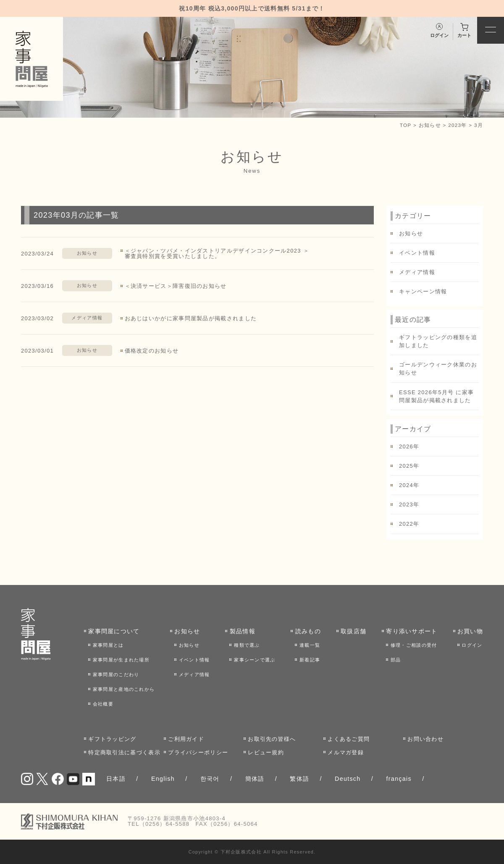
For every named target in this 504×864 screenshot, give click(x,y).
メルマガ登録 (346, 752)
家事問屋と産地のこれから (124, 689)
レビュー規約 (266, 752)
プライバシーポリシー (198, 752)
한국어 (210, 779)
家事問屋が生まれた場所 (121, 660)
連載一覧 (310, 645)
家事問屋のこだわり (116, 674)
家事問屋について (114, 631)
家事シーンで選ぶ (255, 660)
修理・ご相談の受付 (414, 645)
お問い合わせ (425, 739)
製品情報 (243, 631)
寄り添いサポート (412, 631)
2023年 (458, 125)
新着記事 (310, 660)
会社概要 (103, 704)
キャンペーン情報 (423, 291)
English (163, 779)
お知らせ (430, 125)
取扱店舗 (353, 631)
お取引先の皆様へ (272, 739)
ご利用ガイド (186, 739)
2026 (406, 446)
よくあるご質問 (349, 739)
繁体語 (299, 779)
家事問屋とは (108, 645)
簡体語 (255, 779)
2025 (406, 466)
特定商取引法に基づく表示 (124, 752)
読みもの (308, 631)
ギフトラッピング (112, 739)
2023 (406, 504)
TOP (406, 125)
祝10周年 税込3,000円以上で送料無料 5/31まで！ (252, 8)
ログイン (472, 645)
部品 (396, 660)
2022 (406, 524)
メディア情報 (87, 318)
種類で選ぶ (247, 645)
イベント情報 (417, 253)
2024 (406, 485)
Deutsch (348, 779)
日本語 (116, 779)
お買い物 (470, 631)
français (399, 779)
